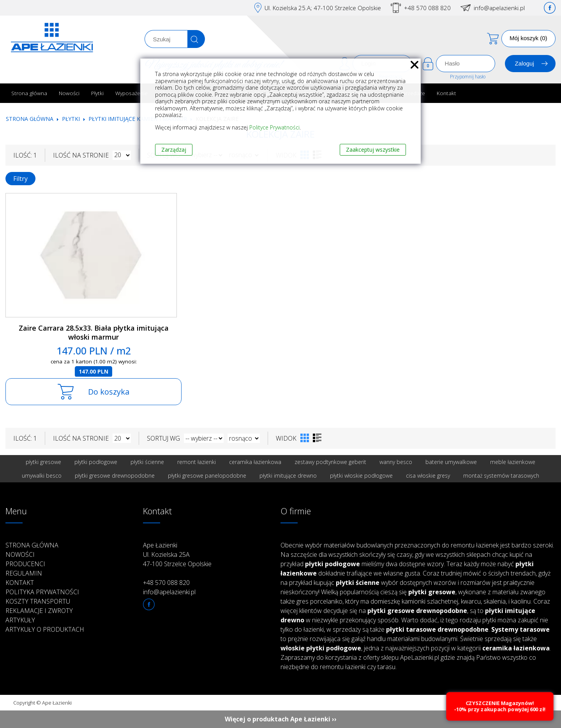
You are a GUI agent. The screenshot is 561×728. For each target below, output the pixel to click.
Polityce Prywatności (274, 127)
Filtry (20, 179)
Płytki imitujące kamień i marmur (138, 119)
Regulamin (24, 573)
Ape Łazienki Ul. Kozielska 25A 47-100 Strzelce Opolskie (177, 554)
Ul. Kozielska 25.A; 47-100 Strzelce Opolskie (323, 8)
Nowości (69, 93)
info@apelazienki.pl (499, 8)
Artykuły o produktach (45, 629)
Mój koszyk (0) (528, 38)
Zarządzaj (174, 150)
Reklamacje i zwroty (39, 611)
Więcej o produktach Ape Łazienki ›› (281, 719)
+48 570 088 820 (427, 8)
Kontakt (446, 93)
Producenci (25, 564)
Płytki (97, 93)
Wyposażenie (131, 93)
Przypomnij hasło (468, 77)
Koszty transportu (38, 601)
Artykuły (20, 620)
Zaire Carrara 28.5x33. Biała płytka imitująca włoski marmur (94, 332)
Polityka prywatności (42, 592)
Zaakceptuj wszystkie (373, 150)
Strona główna (29, 93)
